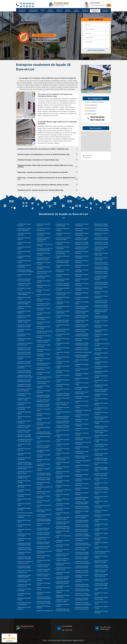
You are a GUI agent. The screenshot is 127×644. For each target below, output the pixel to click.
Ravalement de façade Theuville (101, 413)
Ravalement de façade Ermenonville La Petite (43, 479)
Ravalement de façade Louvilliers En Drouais (62, 422)
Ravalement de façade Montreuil (81, 266)
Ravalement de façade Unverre (101, 484)
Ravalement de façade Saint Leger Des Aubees (101, 229)
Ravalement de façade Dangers (43, 419)
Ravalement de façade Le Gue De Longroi (63, 294)
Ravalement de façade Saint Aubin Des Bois (81, 530)
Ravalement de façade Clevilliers (43, 300)
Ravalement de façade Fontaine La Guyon (43, 529)
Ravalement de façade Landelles (62, 362)
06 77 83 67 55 (27, 6)
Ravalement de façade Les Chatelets (44, 245)
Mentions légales (67, 640)
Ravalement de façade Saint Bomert (81, 539)
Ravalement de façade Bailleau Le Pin (24, 317)
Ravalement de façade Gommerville (62, 271)
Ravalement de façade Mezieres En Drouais (62, 582)
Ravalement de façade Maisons (62, 486)
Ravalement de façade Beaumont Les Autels (24, 362)
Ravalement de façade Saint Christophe (81, 549)
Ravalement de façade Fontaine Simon (43, 538)
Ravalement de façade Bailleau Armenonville (24, 326)
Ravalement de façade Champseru (24, 553)
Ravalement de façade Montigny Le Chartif (81, 239)
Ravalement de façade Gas (44, 611)
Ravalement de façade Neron (81, 303)
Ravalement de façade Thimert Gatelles (101, 427)
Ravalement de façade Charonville (24, 590)
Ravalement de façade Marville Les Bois (62, 523)
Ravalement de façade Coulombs (43, 350)
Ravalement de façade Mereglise (62, 541)
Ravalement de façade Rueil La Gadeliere (81, 517)
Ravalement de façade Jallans (62, 340)
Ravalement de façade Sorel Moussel (101, 386)
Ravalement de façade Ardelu (24, 262)
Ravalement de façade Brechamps (24, 486)
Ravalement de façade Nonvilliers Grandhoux (81, 335)
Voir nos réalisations (44, 35)
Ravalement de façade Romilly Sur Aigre (81, 498)
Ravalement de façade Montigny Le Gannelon (81, 243)
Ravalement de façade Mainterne (62, 477)
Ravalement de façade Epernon (43, 469)
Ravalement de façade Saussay (101, 358)
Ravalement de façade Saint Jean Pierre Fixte (81, 608)
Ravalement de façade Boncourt (24, 449)
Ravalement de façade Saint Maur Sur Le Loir (101, 272)
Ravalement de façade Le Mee (63, 537)
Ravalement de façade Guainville (62, 289)
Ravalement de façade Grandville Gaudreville (62, 284)
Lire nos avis (9, 641)
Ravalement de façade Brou (24, 500)
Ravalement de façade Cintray (43, 291)
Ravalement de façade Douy (43, 437)
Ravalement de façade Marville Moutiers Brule (62, 527)
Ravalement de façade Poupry (81, 429)
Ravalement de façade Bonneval (24, 454)
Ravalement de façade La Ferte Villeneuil (44, 515)
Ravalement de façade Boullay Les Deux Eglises (25, 463)
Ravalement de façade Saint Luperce (101, 259)
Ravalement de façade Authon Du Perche (24, 303)
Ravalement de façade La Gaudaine (63, 234)
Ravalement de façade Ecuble (43, 460)
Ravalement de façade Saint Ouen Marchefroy (101, 283)
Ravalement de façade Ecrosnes (43, 456)
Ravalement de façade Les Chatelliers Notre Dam (44, 250)
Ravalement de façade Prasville (81, 434)
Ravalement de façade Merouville (62, 546)
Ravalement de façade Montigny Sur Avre (81, 248)
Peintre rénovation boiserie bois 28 (33, 11)
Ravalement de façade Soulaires (101, 395)
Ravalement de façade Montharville (81, 234)
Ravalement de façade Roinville (81, 494)
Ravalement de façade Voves (101, 594)
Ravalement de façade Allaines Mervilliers (24, 229)
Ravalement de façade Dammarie (43, 392)
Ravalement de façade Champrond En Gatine (24, 544)
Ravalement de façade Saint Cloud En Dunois (81, 553)
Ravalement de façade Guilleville (62, 298)
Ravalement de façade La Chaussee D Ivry (44, 272)
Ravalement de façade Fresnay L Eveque (43, 575)
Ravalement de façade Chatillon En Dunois (43, 259)
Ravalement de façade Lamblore (62, 358)
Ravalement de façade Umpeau (101, 479)
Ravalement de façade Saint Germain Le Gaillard (82, 594)
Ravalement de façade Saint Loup (101, 234)
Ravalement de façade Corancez (43, 323)
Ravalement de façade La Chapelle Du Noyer (25, 562)
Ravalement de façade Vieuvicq (101, 534)
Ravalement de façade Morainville (81, 271)
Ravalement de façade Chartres (24, 608)
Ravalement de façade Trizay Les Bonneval (101, 475)
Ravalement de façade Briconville (24, 495)
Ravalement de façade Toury (101, 450)
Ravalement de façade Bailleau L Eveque (24, 321)
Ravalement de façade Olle (83, 352)
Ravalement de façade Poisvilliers (81, 420)
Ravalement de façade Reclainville (81, 475)
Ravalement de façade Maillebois (62, 468)
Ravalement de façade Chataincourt (43, 229)
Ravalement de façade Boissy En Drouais (24, 427)
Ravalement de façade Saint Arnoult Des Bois (81, 526)
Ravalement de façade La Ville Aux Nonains (101, 552)
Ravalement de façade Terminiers (101, 409)
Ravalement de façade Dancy (43, 410)
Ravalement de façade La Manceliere (63, 491)
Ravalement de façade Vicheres (101, 525)
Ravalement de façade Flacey (43, 524)
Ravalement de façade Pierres (81, 407)
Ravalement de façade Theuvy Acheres (101, 418)
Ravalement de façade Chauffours (43, 268)
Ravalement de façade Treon (101, 464)
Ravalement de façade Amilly (24, 248)
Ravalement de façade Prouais (81, 448)
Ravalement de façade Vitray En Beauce (101, 580)
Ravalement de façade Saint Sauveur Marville (101, 306)
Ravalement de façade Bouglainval (24, 459)
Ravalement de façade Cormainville (43, 327)
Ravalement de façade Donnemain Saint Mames (44, 433)
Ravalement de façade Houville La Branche (62, 321)
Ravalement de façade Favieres (43, 502)
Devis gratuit (38, 40)
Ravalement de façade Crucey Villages (43, 382)
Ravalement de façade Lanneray (62, 372)
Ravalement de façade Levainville (62, 385)
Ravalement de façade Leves (62, 390)
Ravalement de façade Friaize (43, 584)
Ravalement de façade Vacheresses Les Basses (101, 488)
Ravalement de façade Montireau (81, 252)
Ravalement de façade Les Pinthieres (83, 411)
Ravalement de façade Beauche (24, 358)
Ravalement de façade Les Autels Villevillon (25, 294)
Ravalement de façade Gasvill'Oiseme (62, 225)
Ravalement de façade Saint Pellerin (101, 288)
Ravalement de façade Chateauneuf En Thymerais (43, 240)
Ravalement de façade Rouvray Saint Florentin (82, 507)
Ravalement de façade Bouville (24, 482)
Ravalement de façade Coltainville (43, 309)
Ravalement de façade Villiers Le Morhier (101, 571)
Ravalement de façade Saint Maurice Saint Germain (101, 278)
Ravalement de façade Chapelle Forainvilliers (24, 567)
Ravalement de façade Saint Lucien (101, 254)
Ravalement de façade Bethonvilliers (24, 395)
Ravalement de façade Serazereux (101, 372)
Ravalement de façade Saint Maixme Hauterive (101, 263)
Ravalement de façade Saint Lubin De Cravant (101, 239)
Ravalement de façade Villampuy (101, 539)
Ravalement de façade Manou (62, 495)
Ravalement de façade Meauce (62, 532)
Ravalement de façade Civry (43, 295)
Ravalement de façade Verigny (101, 502)
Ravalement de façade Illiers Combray (62, 330)
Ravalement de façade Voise (101, 589)
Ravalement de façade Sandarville (101, 331)
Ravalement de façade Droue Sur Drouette (43, 447)
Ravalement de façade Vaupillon (101, 497)
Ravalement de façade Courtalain (43, 360)
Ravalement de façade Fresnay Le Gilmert (43, 570)
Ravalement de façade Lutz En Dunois (62, 459)
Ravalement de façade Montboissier (81, 229)
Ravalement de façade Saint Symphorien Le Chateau (101, 312)
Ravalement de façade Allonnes (24, 239)
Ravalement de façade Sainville (101, 322)
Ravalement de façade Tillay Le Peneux (101, 445)
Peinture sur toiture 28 (59, 11)
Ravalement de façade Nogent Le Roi (81, 321)
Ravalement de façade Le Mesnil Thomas (63, 569)
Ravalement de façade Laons (62, 376)
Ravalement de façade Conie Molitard (43, 318)
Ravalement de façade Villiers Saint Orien (101, 575)
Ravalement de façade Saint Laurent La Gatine (101, 225)
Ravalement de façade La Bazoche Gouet (25, 344)
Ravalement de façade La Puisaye (82, 462)
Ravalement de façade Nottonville (81, 340)
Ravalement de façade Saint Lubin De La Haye (101, 243)
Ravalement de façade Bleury (24, 413)
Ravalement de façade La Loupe (63, 413)
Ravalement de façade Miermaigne (62, 587)
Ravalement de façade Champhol (24, 539)
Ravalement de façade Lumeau (62, 445)
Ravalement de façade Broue (24, 504)
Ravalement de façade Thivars (101, 436)
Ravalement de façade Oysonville (81, 388)
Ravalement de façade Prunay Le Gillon (81, 457)
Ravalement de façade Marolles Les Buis (62, 518)
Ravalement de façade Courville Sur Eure (43, 364)
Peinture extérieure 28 (50, 11)
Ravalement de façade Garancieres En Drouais (43, 602)
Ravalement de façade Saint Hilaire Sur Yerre (81, 599)
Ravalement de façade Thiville (101, 441)
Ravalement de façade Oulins (81, 384)
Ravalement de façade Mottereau (81, 289)
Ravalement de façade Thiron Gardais (101, 432)
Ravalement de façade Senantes (101, 363)
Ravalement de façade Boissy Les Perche (24, 431)
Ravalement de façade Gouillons (62, 275)
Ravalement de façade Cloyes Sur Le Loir (43, 305)
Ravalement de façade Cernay (24, 526)
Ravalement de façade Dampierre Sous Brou (43, 396)
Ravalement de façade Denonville (43, 424)
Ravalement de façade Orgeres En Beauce (81, 356)
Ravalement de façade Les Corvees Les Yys (44, 332)
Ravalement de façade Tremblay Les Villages (101, 459)
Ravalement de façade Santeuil (101, 335)
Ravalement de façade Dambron (43, 387)
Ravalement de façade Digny (43, 428)
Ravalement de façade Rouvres (81, 512)
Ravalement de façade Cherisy (43, 282)
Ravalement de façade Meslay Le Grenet (62, 555)
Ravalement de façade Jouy (62, 353)
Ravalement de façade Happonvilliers (62, 312)
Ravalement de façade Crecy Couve (43, 369)
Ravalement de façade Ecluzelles (43, 451)
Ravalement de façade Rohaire (81, 489)
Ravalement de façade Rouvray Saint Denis (81, 503)
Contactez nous (52, 40)
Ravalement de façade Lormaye (62, 408)
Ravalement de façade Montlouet (81, 262)
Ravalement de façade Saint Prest (101, 297)
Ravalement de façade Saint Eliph (81, 576)
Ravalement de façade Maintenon (62, 472)
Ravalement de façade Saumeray (101, 354)
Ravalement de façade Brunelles (24, 509)
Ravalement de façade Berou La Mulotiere (24, 390)
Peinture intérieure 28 (76, 11)
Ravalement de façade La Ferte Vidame (44, 511)
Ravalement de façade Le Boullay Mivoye (25, 468)
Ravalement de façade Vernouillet (101, 511)
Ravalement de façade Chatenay (43, 254)
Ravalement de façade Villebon (101, 557)
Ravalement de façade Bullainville (24, 517)
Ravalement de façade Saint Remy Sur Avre (101, 302)
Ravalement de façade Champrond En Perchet (24, 549)
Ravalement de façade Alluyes (24, 243)
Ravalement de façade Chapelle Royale (24, 581)
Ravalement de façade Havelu (62, 317)
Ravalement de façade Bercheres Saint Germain (25, 376)
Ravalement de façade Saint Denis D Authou (81, 558)
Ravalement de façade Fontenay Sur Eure (43, 547)
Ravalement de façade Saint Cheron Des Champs (83, 544)
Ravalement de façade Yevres (101, 603)
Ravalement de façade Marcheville (62, 504)
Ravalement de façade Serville (101, 377)
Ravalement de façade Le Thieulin (101, 422)
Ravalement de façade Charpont (24, 594)
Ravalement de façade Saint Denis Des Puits (81, 567)
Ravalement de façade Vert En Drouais (102, 516)
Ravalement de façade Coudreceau (43, 346)
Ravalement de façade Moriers (81, 280)
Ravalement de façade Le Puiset (82, 466)
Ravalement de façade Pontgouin (81, 425)
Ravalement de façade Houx (62, 326)
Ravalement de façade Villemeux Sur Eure (101, 562)
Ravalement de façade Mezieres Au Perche (62, 578)
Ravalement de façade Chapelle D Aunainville (24, 558)
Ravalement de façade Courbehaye (43, 355)
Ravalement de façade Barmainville (24, 335)
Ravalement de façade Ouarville (81, 375)
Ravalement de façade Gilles (62, 257)
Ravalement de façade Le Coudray (44, 337)
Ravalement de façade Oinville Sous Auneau (81, 349)
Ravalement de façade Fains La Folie (43, 492)
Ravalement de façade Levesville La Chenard (62, 395)
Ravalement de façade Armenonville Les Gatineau (25, 271)
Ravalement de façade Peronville (81, 397)
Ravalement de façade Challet (24, 530)
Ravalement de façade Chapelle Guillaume (24, 576)
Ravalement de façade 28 (95, 11)
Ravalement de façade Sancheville (101, 326)
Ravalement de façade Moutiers (81, 298)
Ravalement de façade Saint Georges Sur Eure (82, 585)
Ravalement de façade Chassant (43, 225)
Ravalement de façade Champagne (24, 535)
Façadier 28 (43, 11)
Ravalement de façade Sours (101, 400)
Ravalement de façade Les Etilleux (44, 488)
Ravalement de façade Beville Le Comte (24, 399)
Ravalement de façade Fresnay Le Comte (43, 566)
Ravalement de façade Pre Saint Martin (83, 443)
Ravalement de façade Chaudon (43, 263)
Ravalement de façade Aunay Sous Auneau (24, 280)
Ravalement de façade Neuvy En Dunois (81, 312)
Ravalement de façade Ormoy (81, 365)
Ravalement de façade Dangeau (43, 415)
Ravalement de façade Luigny (62, 436)
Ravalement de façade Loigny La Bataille (62, 404)
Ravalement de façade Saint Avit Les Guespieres (82, 535)
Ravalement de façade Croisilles (43, 373)
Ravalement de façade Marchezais (62, 509)
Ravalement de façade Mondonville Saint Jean (62, 610)
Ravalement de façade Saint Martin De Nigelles (101, 268)
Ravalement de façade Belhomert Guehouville (24, 372)
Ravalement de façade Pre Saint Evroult (83, 439)
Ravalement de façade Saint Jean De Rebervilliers (83, 604)
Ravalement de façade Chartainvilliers (24, 604)
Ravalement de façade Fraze (43, 561)
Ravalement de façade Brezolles (24, 491)
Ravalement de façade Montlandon (81, 257)
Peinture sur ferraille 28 (85, 11)
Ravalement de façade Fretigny (43, 579)
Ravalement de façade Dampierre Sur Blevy (43, 405)
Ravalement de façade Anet (24, 252)
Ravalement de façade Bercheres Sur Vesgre (24, 385)
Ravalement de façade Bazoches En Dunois (24, 349)
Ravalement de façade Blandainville (24, 408)
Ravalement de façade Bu (25, 513)
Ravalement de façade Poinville (81, 416)
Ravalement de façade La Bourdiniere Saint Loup (25, 440)
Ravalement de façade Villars (101, 543)
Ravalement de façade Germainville (62, 248)
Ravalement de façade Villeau (101, 548)
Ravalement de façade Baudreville (24, 340)
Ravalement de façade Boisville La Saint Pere (24, 436)
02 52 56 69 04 (27, 4)
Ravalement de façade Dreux (43, 442)
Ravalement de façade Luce (62, 431)
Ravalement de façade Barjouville (24, 330)
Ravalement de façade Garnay (43, 607)
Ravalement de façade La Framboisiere (44, 552)
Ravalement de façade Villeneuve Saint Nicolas (101, 566)
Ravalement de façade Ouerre (81, 379)
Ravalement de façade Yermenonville (101, 598)
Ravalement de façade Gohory (62, 266)
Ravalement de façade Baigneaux (24, 307)
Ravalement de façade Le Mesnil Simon (63, 564)
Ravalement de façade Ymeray (101, 607)
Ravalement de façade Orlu (81, 361)
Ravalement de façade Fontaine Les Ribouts (43, 534)
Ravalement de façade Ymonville (101, 612)
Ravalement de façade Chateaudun (43, 234)
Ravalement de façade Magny (62, 463)
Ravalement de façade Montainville (81, 225)
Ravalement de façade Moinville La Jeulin (62, 601)
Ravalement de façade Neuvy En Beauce (81, 307)
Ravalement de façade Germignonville (62, 252)
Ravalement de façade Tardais (101, 404)
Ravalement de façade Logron (62, 399)
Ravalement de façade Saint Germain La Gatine (82, 590)
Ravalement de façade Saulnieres (101, 349)
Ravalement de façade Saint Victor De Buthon (101, 317)
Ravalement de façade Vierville (101, 530)
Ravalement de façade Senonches (101, 367)
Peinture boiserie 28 (68, 11)
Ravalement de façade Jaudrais (62, 349)
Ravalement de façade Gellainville (62, 243)
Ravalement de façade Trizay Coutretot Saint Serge (101, 469)
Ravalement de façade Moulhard (81, 294)
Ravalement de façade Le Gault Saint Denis (63, 239)
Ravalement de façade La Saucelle (101, 345)
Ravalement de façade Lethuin (62, 381)
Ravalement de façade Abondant (24, 225)
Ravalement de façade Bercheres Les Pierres (24, 381)
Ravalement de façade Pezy (81, 402)
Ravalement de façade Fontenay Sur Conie (43, 543)
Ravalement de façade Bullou (24, 521)
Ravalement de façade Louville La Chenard (62, 417)
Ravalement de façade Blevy (24, 417)
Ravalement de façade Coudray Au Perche (43, 341)
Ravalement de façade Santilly (101, 340)
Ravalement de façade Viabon (101, 520)
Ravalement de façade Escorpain (43, 483)
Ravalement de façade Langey (62, 367)
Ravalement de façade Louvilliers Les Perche (62, 427)
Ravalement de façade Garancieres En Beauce (43, 598)
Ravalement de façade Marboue (62, 500)
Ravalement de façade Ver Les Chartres (102, 507)
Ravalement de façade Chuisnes (43, 286)
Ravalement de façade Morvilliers (81, 284)
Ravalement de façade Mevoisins (62, 573)
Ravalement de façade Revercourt (81, 484)
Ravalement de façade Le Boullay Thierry (25, 472)
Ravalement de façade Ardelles (24, 257)
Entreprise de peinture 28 (22, 11)
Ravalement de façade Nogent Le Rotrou (81, 326)
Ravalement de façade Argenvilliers (24, 266)
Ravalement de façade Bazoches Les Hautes (24, 353)
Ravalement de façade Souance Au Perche (101, 390)
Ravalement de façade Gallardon (43, 593)
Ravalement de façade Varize (101, 493)
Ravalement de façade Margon (62, 514)
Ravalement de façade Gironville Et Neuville (62, 262)
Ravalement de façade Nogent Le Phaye (81, 317)
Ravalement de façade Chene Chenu (43, 277)
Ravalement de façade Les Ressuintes (83, 480)
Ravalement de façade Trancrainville (101, 455)
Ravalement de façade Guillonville (62, 303)
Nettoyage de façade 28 (105, 11)
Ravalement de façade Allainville (24, 234)
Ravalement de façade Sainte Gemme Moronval (82, 562)
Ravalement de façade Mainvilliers (62, 482)
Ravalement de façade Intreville (62, 335)
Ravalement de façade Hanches (62, 307)
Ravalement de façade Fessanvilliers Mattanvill (43, 520)
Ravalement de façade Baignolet (24, 312)
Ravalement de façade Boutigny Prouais (24, 477)
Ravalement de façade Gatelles (62, 229)
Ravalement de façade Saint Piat (101, 292)
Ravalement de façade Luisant (62, 440)
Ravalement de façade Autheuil (24, 298)
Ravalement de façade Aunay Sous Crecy (24, 284)
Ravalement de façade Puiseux (81, 471)
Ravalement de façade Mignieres (62, 592)
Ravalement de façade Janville (62, 344)
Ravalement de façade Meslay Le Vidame (62, 559)
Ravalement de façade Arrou (24, 275)
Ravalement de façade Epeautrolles (43, 465)
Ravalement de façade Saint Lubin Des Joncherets (101, 249)
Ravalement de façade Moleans (62, 605)
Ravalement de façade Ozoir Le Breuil (81, 393)
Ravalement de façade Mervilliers (62, 550)
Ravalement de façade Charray (24, 599)
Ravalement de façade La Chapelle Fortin (25, 572)
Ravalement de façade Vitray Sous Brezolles (101, 585)
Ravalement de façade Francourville (43, 557)
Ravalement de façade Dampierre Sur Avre (43, 401)
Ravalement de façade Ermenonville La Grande (43, 474)
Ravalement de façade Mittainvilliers (62, 596)
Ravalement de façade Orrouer (81, 370)
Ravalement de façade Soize (101, 381)
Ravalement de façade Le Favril (44, 506)
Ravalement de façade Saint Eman (81, 581)
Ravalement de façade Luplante (62, 449)
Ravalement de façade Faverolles (43, 497)
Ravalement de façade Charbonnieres (24, 585)
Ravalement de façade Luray (62, 454)
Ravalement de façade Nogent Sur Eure (81, 330)
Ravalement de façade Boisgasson (24, 422)
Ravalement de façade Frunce (43, 589)
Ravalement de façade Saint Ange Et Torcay (81, 521)
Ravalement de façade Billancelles (24, 404)
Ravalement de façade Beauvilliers (24, 367)
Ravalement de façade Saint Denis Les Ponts (81, 572)
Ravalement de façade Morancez (81, 275)
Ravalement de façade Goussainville (62, 280)
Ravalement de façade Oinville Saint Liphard (81, 344)
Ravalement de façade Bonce (24, 445)
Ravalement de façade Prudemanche (81, 452)
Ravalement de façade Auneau (24, 289)
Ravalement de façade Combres (43, 314)
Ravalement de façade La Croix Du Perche (44, 378)
